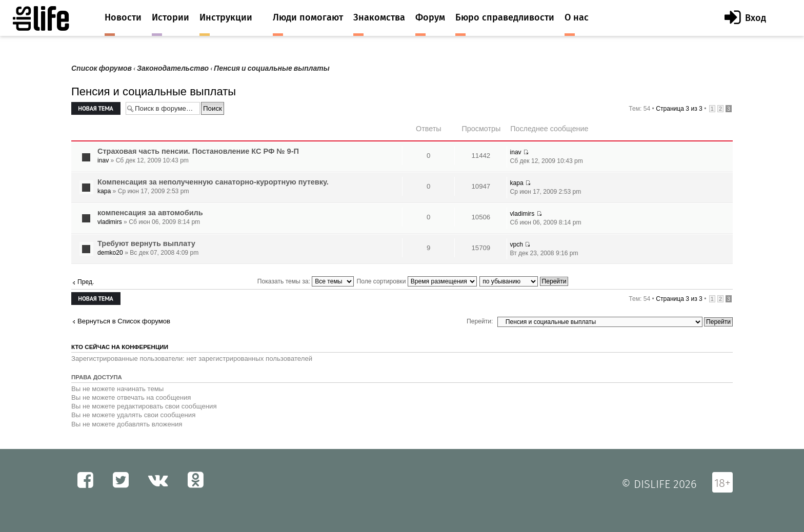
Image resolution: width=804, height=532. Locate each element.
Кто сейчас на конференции (120, 347)
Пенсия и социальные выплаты (272, 68)
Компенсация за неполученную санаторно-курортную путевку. (213, 182)
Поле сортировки (417, 281)
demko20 (110, 253)
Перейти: (480, 321)
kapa (104, 191)
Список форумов (102, 68)
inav (103, 160)
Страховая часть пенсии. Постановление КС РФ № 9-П (198, 151)
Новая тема (96, 108)
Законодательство (173, 68)
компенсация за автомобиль (150, 213)
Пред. (86, 282)
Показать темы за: (306, 281)
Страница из (679, 109)
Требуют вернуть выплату (146, 243)
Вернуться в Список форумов (124, 321)
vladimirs (110, 222)
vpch (516, 244)
